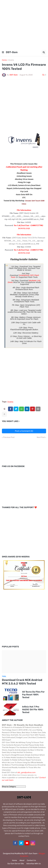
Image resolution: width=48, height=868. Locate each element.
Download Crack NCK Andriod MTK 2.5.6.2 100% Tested (22, 682)
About (22, 860)
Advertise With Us (34, 864)
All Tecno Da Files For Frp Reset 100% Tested (33, 695)
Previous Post (9, 437)
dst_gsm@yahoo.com (26, 772)
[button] (3, 52)
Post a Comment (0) (24, 431)
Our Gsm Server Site (16, 864)
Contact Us (31, 860)
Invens (11, 60)
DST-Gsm (12, 52)
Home (4, 60)
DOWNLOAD (24, 228)
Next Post (41, 437)
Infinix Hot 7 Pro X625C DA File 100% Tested (33, 709)
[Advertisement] (24, 24)
